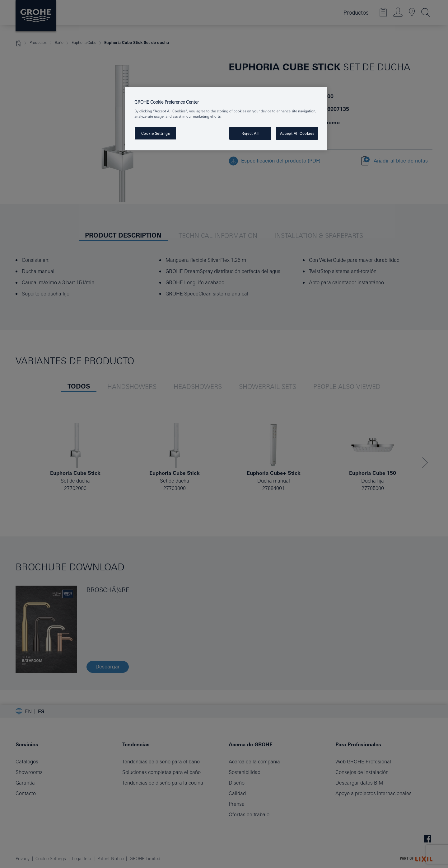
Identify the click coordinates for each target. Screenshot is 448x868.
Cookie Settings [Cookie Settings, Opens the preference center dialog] (156, 133)
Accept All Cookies (297, 133)
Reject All (250, 133)
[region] (226, 119)
